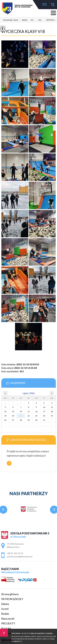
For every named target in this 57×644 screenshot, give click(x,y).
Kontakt (6, 628)
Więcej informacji (9, 463)
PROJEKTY (8, 623)
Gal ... (39, 20)
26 (5, 420)
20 (13, 416)
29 (29, 420)
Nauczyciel (8, 619)
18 (52, 411)
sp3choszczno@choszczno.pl (44, 4)
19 (5, 416)
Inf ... (31, 20)
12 (5, 411)
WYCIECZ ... (49, 20)
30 (36, 420)
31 (44, 420)
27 (13, 420)
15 (29, 411)
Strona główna (10, 594)
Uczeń (5, 609)
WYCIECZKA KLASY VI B (23, 31)
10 (44, 407)
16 (36, 411)
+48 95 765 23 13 (53, 5)
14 (21, 411)
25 (52, 416)
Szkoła (23, 20)
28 (21, 420)
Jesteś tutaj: (8, 20)
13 (13, 411)
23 (36, 416)
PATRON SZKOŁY (12, 599)
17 (44, 411)
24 (44, 416)
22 (29, 416)
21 (21, 416)
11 (52, 407)
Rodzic (5, 614)
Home (16, 20)
